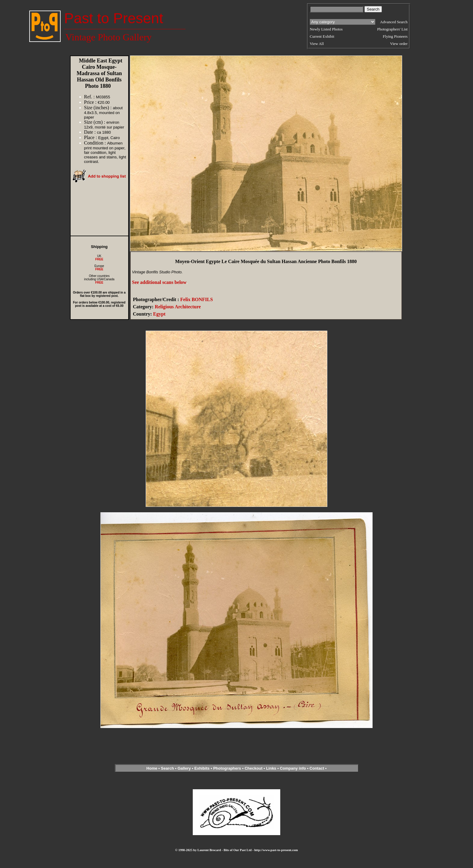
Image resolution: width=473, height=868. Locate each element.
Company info (294, 768)
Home (152, 768)
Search (167, 768)
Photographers (227, 768)
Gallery (184, 768)
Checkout (254, 768)
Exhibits (202, 768)
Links (271, 768)
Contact (317, 768)
